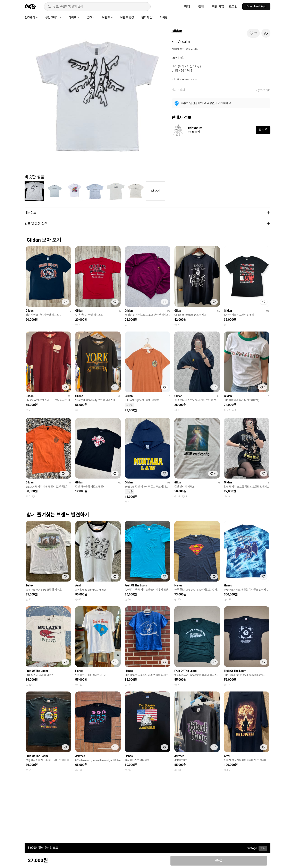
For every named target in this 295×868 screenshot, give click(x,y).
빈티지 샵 (147, 17)
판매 (201, 6)
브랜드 (107, 17)
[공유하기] (266, 33)
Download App (256, 6)
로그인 (233, 7)
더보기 (156, 191)
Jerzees (80, 756)
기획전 (164, 17)
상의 (182, 90)
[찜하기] (253, 33)
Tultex (29, 585)
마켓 (187, 7)
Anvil (78, 585)
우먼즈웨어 (53, 17)
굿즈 (91, 17)
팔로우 (263, 130)
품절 (219, 861)
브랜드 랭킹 (127, 17)
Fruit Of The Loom (136, 585)
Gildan (177, 31)
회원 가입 (218, 7)
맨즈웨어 (31, 17)
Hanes (178, 585)
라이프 (74, 17)
